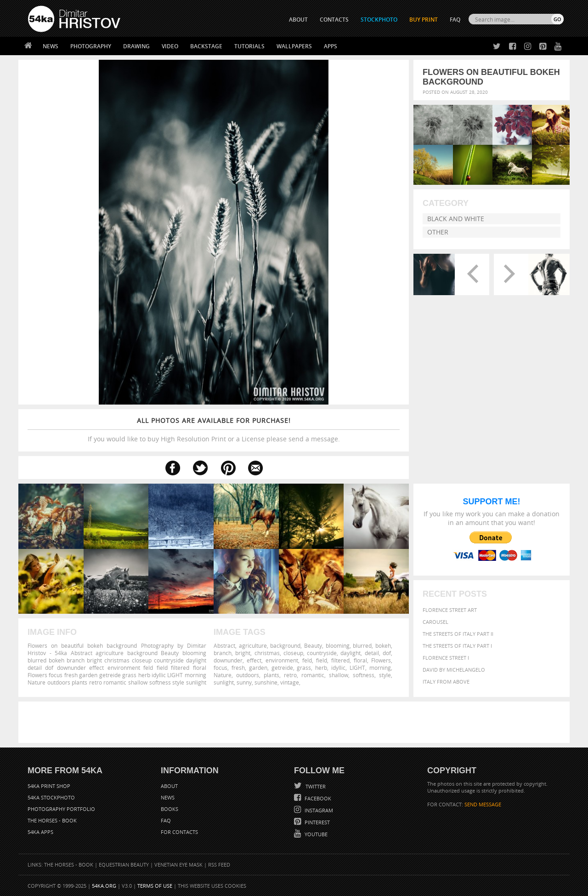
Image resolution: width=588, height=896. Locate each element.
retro (290, 675)
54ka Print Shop (49, 786)
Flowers (381, 660)
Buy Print (424, 20)
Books (170, 809)
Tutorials (249, 46)
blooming (338, 645)
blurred (362, 645)
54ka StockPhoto (51, 797)
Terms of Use (155, 886)
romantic (313, 675)
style (385, 675)
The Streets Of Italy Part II (458, 634)
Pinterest (317, 822)
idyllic (338, 668)
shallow (339, 675)
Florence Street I (446, 658)
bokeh (383, 645)
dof (387, 653)
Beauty (313, 645)
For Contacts (179, 832)
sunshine (266, 682)
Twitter (315, 786)
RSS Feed (219, 865)
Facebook (317, 798)
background (285, 645)
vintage (290, 682)
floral (360, 660)
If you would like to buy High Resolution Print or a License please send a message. (214, 430)
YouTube (315, 834)
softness (364, 675)
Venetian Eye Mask (178, 865)
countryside (322, 653)
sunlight (224, 682)
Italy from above (446, 682)
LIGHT (357, 668)
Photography (91, 46)
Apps (331, 46)
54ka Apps (40, 832)
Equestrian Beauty (124, 865)
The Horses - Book (52, 820)
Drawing (136, 46)
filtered (340, 660)
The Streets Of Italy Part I (457, 646)
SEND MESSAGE (483, 804)
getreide (282, 668)
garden (258, 668)
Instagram (318, 810)
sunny (244, 682)
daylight (351, 653)
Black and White (456, 219)
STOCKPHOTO (379, 20)
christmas (267, 653)
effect (254, 660)
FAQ (455, 20)
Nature (223, 675)
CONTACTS (334, 20)
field (322, 660)
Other (438, 232)
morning (380, 668)
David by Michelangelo (454, 670)
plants (271, 675)
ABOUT (298, 20)
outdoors (248, 675)
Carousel (435, 622)
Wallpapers (294, 46)
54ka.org (104, 886)
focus (220, 668)
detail (372, 653)
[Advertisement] (296, 722)
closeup (293, 653)
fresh (238, 668)
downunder (228, 660)
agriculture (253, 645)
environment (282, 660)
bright (243, 653)
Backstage (206, 46)
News (51, 46)
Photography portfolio (61, 809)
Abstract (224, 645)
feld (307, 660)
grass (304, 668)
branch (223, 653)
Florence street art (450, 610)
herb (321, 668)
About (169, 786)
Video (170, 46)
